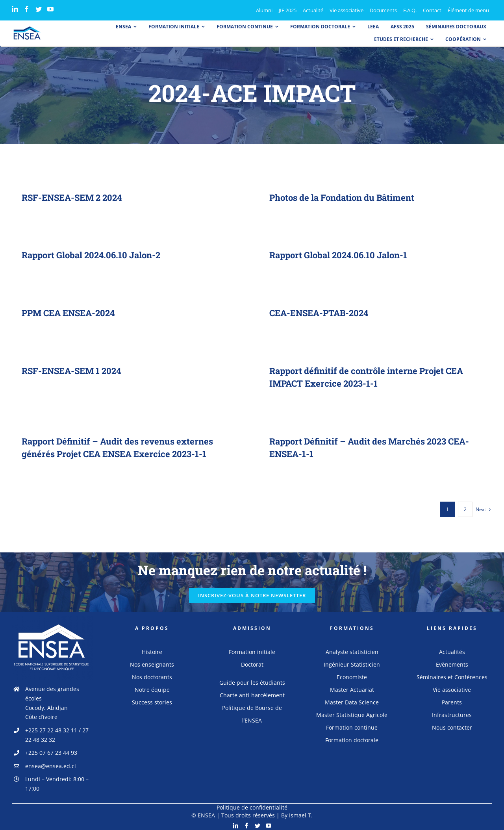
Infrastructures (452, 713)
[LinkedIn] (15, 9)
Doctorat (252, 662)
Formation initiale (252, 650)
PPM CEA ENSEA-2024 (70, 313)
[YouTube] (50, 9)
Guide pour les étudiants (252, 681)
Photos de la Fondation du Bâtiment (341, 197)
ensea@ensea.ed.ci (51, 764)
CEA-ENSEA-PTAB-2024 (320, 313)
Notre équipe (152, 688)
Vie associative (452, 688)
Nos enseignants (152, 662)
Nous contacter (452, 725)
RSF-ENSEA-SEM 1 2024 (71, 371)
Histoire (152, 650)
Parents (452, 700)
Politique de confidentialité (252, 805)
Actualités (452, 650)
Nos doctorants (152, 675)
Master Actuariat (352, 688)
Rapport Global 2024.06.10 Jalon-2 (94, 255)
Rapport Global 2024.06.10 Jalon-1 (336, 255)
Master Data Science (352, 700)
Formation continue (352, 725)
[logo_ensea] (27, 29)
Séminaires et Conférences (452, 675)
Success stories (152, 700)
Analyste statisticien (352, 650)
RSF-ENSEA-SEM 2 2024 (72, 197)
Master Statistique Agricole (352, 713)
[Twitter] (39, 9)
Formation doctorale (352, 738)
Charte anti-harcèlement (252, 693)
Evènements (452, 662)
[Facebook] (27, 9)
